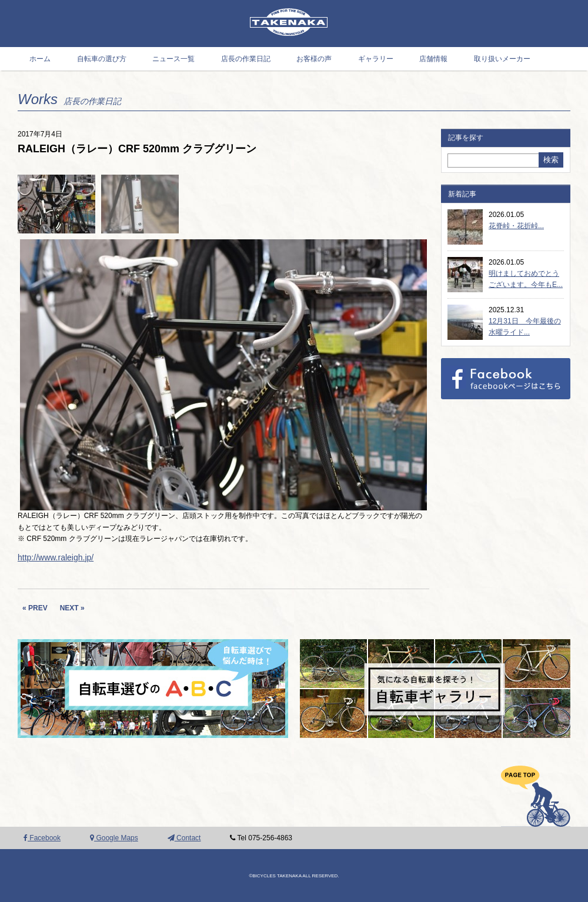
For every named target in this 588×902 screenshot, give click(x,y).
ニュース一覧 (173, 59)
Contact (184, 838)
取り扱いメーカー (502, 59)
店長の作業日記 (246, 59)
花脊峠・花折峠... (516, 226)
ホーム (40, 59)
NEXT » (72, 608)
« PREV (35, 608)
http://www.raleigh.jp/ (56, 557)
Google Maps (114, 838)
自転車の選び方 (102, 59)
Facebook (42, 838)
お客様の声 (314, 59)
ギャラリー (376, 59)
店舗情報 (433, 59)
